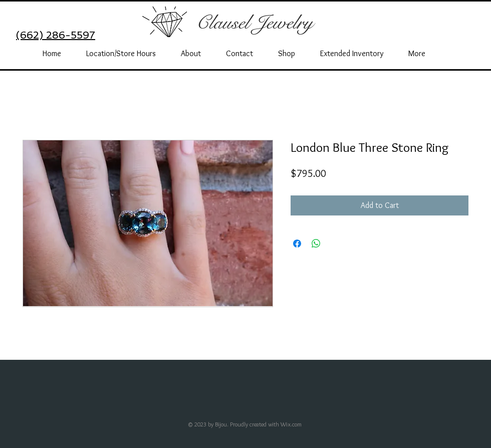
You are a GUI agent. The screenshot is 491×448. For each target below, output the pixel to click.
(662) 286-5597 (56, 35)
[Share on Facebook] (297, 244)
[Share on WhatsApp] (316, 244)
